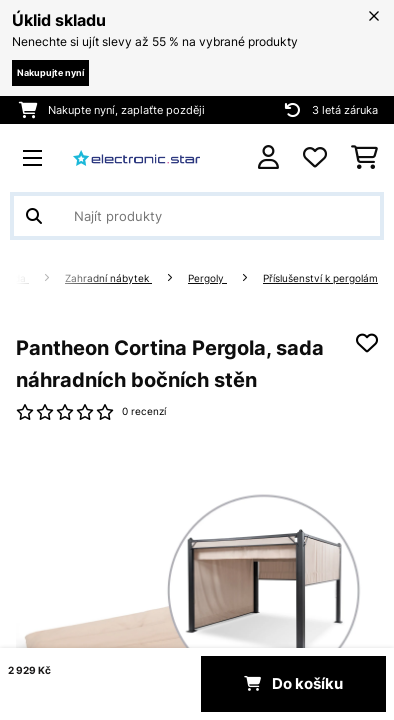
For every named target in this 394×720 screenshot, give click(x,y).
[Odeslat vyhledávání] (34, 216)
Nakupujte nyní (50, 72)
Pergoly (207, 278)
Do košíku (293, 684)
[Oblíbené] (315, 158)
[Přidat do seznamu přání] (367, 343)
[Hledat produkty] (197, 216)
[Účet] (268, 157)
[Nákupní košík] (364, 158)
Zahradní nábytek (108, 278)
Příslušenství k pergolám (320, 278)
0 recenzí (144, 411)
